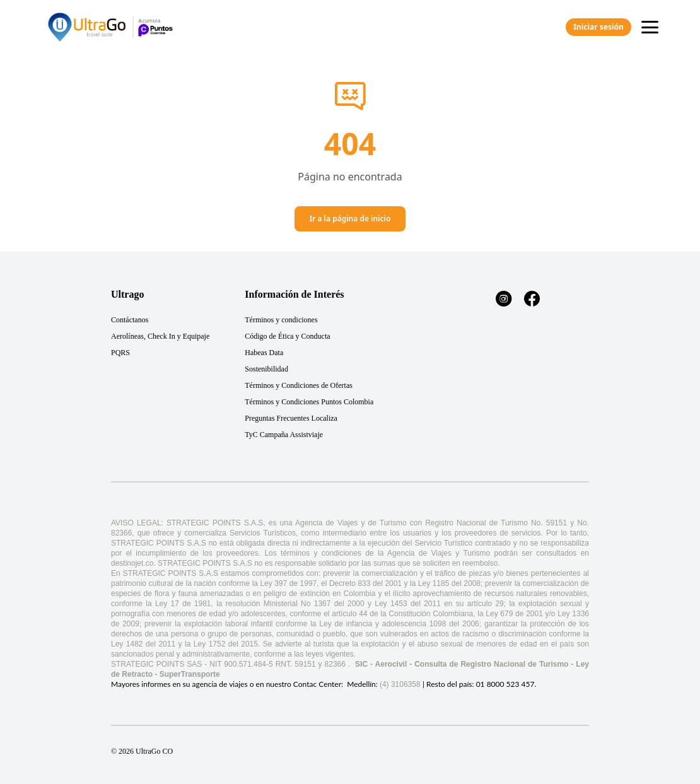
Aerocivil (391, 664)
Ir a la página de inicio (350, 219)
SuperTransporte (190, 674)
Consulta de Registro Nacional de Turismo (491, 664)
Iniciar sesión (598, 27)
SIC (361, 664)
